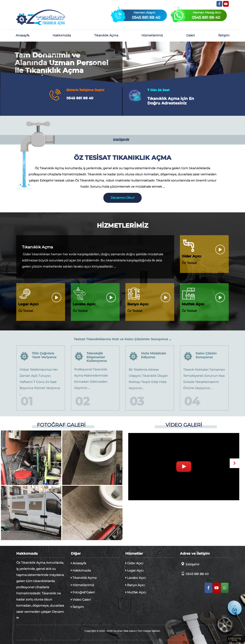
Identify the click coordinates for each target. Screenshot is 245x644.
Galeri (191, 35)
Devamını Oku (122, 198)
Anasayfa (22, 35)
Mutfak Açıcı (136, 592)
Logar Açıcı (134, 570)
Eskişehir (190, 564)
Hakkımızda (62, 35)
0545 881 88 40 (194, 574)
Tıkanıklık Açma (106, 35)
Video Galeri (81, 600)
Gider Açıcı (134, 563)
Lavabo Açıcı (136, 578)
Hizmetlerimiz (152, 35)
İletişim (224, 35)
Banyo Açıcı (135, 585)
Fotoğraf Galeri (83, 592)
